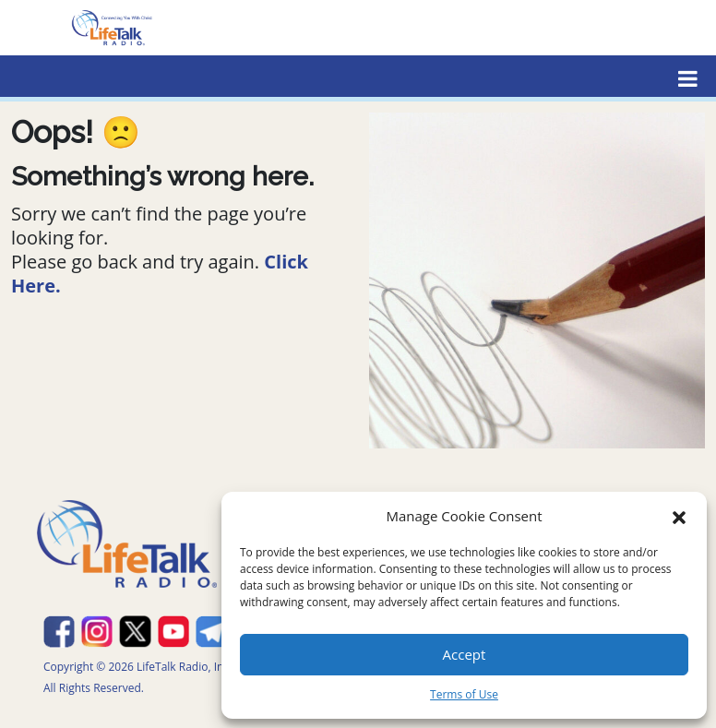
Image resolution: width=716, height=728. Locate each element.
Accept (465, 654)
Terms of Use (464, 694)
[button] (679, 516)
